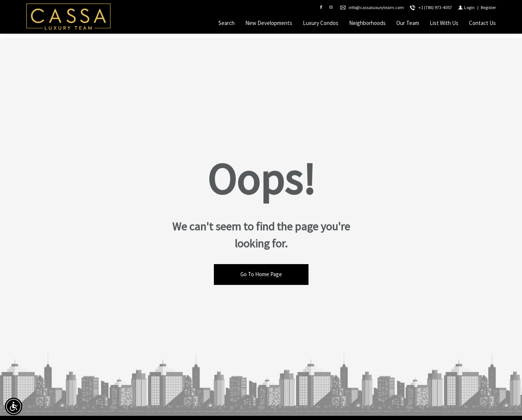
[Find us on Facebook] (321, 10)
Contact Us (482, 25)
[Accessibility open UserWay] (14, 406)
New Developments (269, 25)
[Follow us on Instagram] (331, 10)
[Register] (488, 10)
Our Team (408, 25)
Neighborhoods (367, 25)
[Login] (466, 10)
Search (227, 25)
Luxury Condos (321, 25)
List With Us (444, 25)
